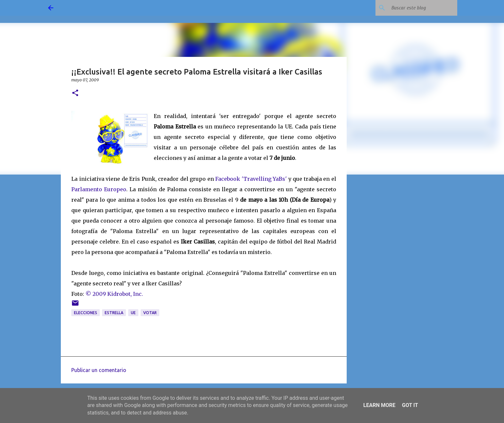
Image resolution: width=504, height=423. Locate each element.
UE (133, 313)
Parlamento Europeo (99, 189)
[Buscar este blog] (423, 8)
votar (150, 313)
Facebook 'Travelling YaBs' (251, 179)
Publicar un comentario (99, 370)
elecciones (86, 313)
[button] (75, 93)
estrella (114, 313)
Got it (410, 405)
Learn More (379, 405)
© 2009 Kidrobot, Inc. (114, 294)
